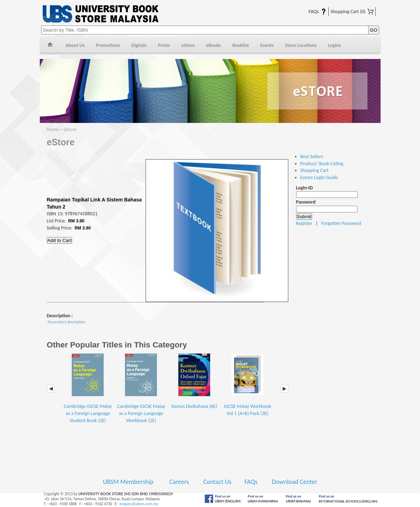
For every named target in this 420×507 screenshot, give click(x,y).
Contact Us (218, 482)
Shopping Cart (352, 12)
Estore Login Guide (319, 177)
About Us (75, 45)
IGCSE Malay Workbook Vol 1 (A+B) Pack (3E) (248, 385)
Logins (334, 45)
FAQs (313, 12)
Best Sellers (312, 157)
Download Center (295, 482)
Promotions (108, 45)
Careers (179, 482)
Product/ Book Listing (322, 164)
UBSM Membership (129, 482)
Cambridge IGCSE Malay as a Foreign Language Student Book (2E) (88, 389)
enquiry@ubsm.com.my (139, 504)
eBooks (213, 45)
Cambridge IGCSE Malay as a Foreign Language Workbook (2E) (141, 389)
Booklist (241, 45)
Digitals (139, 45)
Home (50, 46)
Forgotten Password (341, 223)
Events (267, 45)
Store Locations (301, 45)
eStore (188, 45)
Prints (164, 45)
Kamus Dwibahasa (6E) (194, 382)
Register (304, 223)
